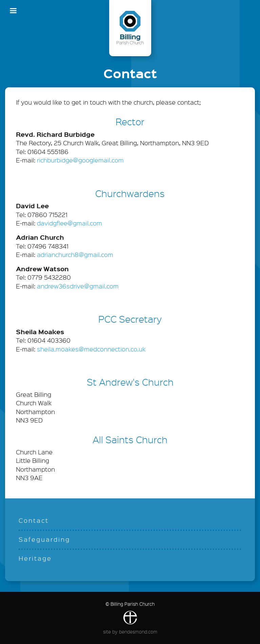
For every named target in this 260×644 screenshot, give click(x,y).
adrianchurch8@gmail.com (75, 255)
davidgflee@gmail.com (69, 223)
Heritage (35, 558)
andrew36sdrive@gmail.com (78, 286)
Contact (34, 520)
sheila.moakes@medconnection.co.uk (91, 349)
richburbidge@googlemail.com (80, 160)
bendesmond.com (138, 632)
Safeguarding (44, 539)
